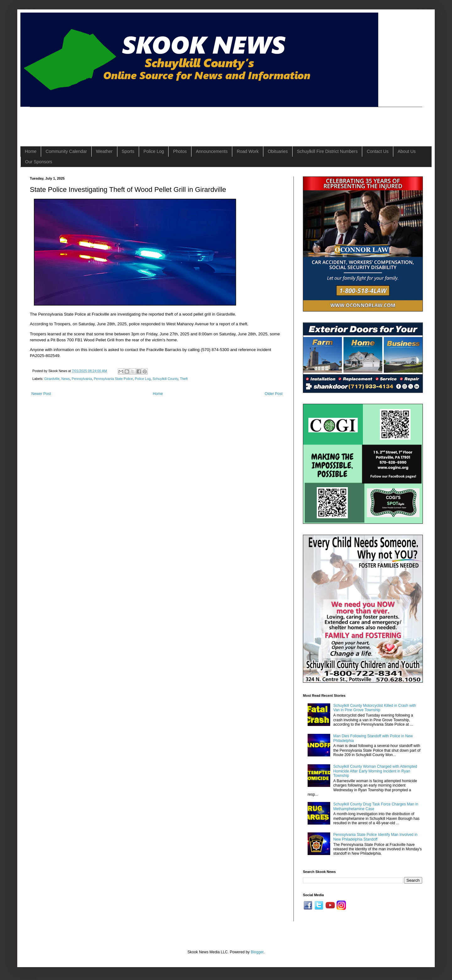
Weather (104, 151)
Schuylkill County (165, 379)
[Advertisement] (144, 121)
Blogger (257, 952)
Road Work (248, 151)
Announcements (212, 151)
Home (31, 151)
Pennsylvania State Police (113, 379)
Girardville (52, 379)
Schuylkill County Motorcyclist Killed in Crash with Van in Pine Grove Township (375, 708)
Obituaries (278, 151)
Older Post (274, 394)
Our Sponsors (39, 162)
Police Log (154, 151)
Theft (184, 379)
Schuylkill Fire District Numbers (327, 151)
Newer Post (41, 394)
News (65, 379)
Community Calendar (66, 151)
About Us (407, 151)
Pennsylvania (82, 379)
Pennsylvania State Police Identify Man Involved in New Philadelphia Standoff (375, 837)
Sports (128, 151)
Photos (180, 151)
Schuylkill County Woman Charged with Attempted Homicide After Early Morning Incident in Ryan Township (375, 771)
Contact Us (377, 151)
